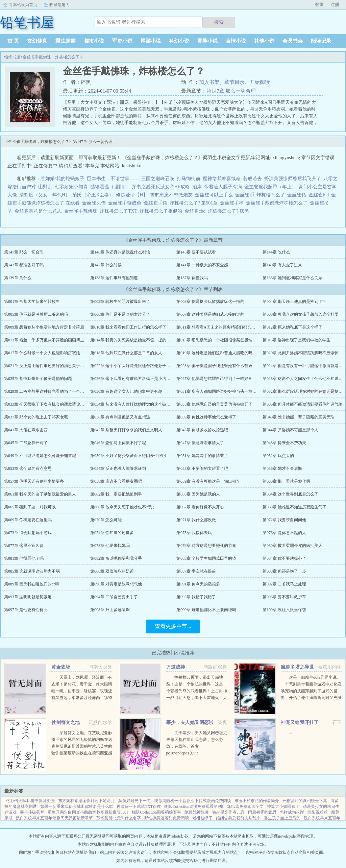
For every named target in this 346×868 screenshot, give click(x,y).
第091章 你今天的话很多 (198, 584)
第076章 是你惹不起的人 (284, 533)
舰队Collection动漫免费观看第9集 (194, 806)
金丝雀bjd (320, 195)
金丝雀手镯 (157, 203)
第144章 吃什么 (276, 252)
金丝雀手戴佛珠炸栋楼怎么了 (278, 203)
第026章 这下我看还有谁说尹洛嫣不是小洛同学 (132, 379)
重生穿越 (66, 41)
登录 (319, 5)
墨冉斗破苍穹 (32, 812)
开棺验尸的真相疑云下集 (305, 801)
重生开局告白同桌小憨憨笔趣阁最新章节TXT (88, 812)
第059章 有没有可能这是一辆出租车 (208, 481)
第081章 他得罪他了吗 (24, 558)
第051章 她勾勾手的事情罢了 (202, 456)
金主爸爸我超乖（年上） (270, 187)
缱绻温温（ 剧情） (110, 187)
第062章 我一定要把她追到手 (116, 494)
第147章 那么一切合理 (231, 91)
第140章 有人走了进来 (282, 265)
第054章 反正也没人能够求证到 (118, 468)
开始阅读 (260, 82)
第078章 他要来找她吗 (110, 546)
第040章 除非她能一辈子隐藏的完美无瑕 (299, 417)
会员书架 (293, 41)
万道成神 (176, 667)
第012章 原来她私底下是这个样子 (292, 327)
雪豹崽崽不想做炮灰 (171, 195)
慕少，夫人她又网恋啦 (190, 722)
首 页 (13, 41)
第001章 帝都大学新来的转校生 (32, 302)
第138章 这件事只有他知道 (114, 278)
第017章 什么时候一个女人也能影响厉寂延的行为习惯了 (54, 353)
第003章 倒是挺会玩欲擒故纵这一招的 (210, 302)
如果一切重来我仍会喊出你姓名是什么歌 (77, 806)
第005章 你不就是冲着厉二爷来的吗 (36, 314)
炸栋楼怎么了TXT (120, 211)
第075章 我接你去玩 (194, 533)
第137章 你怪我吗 (192, 278)
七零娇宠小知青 (71, 187)
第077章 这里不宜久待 (24, 546)
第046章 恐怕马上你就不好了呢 (118, 443)
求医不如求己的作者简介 (257, 801)
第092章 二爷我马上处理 (284, 584)
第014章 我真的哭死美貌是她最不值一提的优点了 (134, 340)
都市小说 (94, 41)
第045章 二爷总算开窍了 (26, 443)
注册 (335, 5)
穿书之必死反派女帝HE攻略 (161, 187)
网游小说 (151, 41)
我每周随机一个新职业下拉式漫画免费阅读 (193, 801)
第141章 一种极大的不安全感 (202, 265)
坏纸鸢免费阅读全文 (245, 806)
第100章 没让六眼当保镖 (284, 610)
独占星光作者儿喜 (228, 812)
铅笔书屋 (12, 57)
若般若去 (252, 179)
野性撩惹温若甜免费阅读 (167, 818)
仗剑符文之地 (66, 722)
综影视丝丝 (318, 812)
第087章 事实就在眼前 (196, 571)
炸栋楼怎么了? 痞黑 (230, 211)
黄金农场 (61, 667)
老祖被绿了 (202, 818)
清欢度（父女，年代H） (45, 195)
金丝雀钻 (298, 195)
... (290, 733)
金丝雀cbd (196, 211)
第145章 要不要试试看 (196, 252)
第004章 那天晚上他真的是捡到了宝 (294, 302)
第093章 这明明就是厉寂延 (28, 597)
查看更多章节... (173, 626)
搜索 (219, 22)
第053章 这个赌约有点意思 (28, 468)
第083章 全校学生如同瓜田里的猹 (206, 558)
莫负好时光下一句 (134, 801)
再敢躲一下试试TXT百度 (139, 806)
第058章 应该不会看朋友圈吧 (116, 481)
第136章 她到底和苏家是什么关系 (292, 278)
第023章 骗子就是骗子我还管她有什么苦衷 (214, 366)
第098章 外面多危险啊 (110, 610)
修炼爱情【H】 (132, 195)
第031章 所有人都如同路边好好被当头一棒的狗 (218, 391)
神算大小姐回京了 (283, 806)
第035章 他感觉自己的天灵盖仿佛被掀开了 (214, 404)
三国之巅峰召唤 (158, 179)
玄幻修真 (37, 41)
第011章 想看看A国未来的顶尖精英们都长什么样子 (222, 327)
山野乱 (45, 187)
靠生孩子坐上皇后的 (282, 818)
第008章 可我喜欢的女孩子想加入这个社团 (301, 314)
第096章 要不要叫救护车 (284, 597)
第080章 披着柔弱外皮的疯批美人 (292, 546)
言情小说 (236, 41)
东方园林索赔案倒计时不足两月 (86, 801)
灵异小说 (207, 41)
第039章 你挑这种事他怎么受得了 (206, 417)
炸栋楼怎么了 (272, 195)
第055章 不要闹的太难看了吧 (202, 468)
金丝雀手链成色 (126, 203)
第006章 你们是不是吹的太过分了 (120, 314)
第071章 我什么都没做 (196, 520)
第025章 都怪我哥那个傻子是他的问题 (38, 379)
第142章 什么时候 (106, 265)
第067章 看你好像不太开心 (200, 507)
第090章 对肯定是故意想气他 (116, 584)
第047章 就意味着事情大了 (200, 443)
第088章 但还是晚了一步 (284, 571)
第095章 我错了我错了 (196, 597)
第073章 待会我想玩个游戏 (28, 533)
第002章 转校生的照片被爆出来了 (120, 302)
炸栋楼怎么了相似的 (162, 211)
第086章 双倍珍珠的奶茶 (112, 571)
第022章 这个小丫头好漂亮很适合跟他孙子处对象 (134, 366)
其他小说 (264, 41)
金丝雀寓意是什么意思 (39, 211)
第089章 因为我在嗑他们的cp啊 (32, 584)
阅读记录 (321, 41)
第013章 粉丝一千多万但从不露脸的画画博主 (44, 340)
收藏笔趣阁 (59, 5)
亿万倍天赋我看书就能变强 (30, 801)
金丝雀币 (246, 195)
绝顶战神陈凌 (197, 812)
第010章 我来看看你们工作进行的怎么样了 (128, 327)
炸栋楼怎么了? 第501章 (195, 203)
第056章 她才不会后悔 (282, 468)
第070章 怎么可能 (106, 520)
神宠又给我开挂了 (300, 722)
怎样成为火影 (292, 812)
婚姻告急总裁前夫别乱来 (238, 818)
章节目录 (234, 82)
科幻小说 (179, 41)
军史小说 (122, 41)
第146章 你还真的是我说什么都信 (120, 252)
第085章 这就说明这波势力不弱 (32, 571)
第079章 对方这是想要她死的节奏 (206, 546)
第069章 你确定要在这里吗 (28, 520)
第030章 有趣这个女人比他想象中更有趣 (126, 391)
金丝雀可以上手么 (215, 195)
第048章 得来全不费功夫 (284, 443)
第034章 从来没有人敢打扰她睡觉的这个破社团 (132, 404)
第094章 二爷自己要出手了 (114, 597)
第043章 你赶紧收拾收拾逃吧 (202, 430)
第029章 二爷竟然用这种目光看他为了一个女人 (46, 391)
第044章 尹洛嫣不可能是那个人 (290, 430)
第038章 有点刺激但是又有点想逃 (120, 417)
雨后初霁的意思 (262, 812)
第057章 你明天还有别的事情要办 (34, 481)
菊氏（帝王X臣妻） (93, 195)
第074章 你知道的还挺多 (112, 533)
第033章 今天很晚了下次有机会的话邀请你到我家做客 (52, 404)
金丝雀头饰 (95, 203)
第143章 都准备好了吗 (24, 265)
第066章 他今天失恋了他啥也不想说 (122, 507)
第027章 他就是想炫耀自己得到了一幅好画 (214, 379)
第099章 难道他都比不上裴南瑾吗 (206, 610)
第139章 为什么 (18, 278)
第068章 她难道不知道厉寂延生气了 (294, 507)
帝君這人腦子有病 (223, 187)
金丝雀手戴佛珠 (82, 211)
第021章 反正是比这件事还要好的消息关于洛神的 (48, 366)
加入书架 (209, 82)
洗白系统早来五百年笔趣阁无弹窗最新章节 (54, 818)
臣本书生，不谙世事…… (113, 179)
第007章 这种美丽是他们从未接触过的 (210, 314)
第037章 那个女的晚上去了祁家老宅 (36, 417)
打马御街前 (189, 179)
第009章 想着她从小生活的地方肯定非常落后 (44, 327)
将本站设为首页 (23, 5)
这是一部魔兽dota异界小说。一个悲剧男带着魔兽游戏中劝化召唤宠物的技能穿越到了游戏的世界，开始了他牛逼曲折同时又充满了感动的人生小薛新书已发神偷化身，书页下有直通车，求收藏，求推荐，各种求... (311, 698)
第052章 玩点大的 (278, 456)
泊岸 (197, 187)
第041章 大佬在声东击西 (26, 430)
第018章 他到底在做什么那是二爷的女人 (126, 353)
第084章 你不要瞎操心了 (284, 558)
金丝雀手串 (233, 203)
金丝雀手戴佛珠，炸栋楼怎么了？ (53, 57)
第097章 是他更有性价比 (26, 610)
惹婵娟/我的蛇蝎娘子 (63, 179)
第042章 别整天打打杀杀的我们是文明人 (126, 430)
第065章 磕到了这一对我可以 (30, 507)
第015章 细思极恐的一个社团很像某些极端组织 (218, 340)
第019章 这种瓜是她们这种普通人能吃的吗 (214, 353)
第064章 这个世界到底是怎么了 (290, 494)
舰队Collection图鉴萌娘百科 (156, 812)
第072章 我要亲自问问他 (284, 520)
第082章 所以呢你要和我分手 (116, 558)
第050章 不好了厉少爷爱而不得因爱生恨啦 (128, 456)
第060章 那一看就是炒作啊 (286, 481)
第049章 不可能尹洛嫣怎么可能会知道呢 (40, 456)
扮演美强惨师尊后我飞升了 (293, 179)
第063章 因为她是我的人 (198, 494)
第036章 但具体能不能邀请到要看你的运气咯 (303, 404)
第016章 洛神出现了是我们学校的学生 (296, 340)
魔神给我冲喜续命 (222, 179)
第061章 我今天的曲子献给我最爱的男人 (40, 494)
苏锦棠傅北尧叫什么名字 (119, 818)
